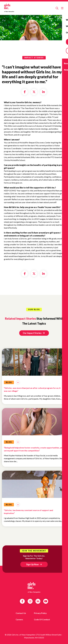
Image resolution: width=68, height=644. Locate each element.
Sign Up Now (32, 564)
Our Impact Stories (34, 333)
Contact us (21, 613)
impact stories (34, 58)
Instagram (30, 601)
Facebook (22, 601)
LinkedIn (38, 601)
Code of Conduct (42, 619)
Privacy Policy (40, 613)
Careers (19, 619)
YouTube (46, 601)
